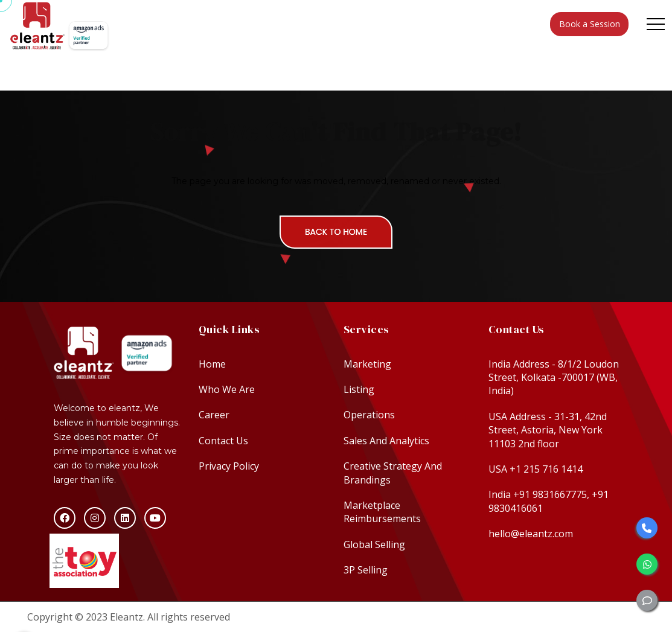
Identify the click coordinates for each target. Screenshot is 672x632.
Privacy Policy (229, 466)
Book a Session (590, 24)
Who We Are (227, 389)
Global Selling (374, 544)
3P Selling (366, 570)
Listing (359, 389)
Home (212, 364)
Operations (369, 415)
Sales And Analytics (386, 441)
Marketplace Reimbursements (382, 512)
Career (214, 415)
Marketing (367, 364)
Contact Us (223, 441)
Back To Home (336, 232)
